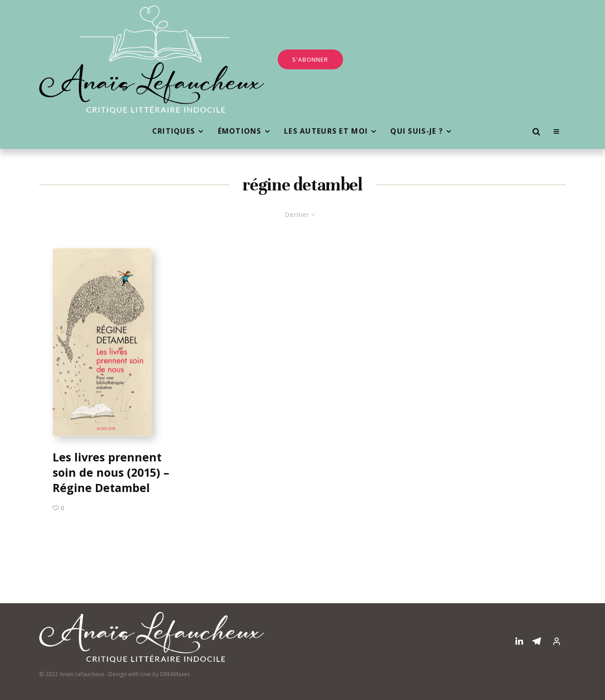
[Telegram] (537, 641)
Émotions (240, 131)
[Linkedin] (519, 641)
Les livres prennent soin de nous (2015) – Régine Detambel (111, 472)
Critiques (174, 131)
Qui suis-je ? (417, 131)
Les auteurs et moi (326, 131)
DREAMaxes (175, 674)
